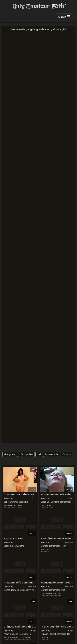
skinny (67, 454)
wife (32, 590)
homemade (52, 454)
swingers (19, 546)
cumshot (24, 590)
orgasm (45, 506)
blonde (7, 590)
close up (45, 502)
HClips (70, 498)
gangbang (10, 454)
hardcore (8, 506)
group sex (27, 454)
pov (51, 506)
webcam (45, 550)
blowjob (44, 546)
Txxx (34, 498)
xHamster (69, 542)
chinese (14, 634)
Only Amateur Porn (38, 6)
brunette (14, 502)
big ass (44, 634)
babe (6, 502)
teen (19, 506)
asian (6, 634)
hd (39, 454)
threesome (46, 594)
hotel (6, 638)
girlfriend (55, 502)
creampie (23, 502)
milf (63, 590)
